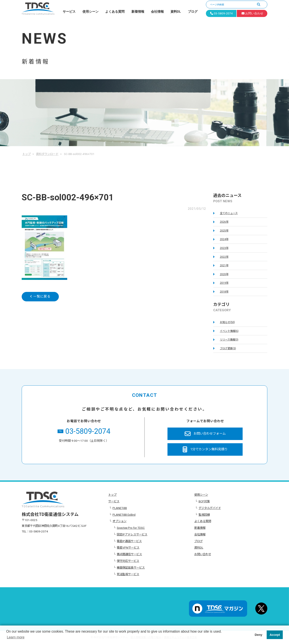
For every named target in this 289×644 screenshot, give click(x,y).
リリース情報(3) (229, 340)
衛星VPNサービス (128, 548)
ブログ (193, 12)
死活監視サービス (128, 574)
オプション (119, 521)
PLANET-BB (120, 508)
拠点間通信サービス (129, 554)
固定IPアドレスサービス (132, 534)
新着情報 (138, 12)
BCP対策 (204, 501)
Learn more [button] (16, 637)
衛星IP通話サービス (129, 541)
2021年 (224, 265)
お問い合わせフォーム (205, 434)
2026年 (224, 222)
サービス (69, 12)
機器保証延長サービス (131, 568)
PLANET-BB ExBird (124, 515)
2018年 (224, 292)
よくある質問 (115, 12)
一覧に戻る (40, 296)
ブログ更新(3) (228, 348)
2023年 (224, 248)
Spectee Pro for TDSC (131, 528)
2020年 (224, 274)
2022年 (224, 257)
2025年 (224, 231)
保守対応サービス (128, 561)
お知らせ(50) (227, 322)
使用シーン (91, 12)
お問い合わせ (203, 554)
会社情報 (157, 12)
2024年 (224, 239)
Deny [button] (258, 635)
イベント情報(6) (229, 331)
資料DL (176, 12)
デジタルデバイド (210, 508)
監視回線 (204, 515)
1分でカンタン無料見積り (205, 449)
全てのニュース (229, 213)
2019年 (224, 283)
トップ (112, 495)
